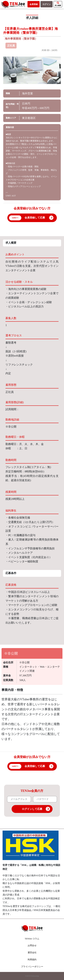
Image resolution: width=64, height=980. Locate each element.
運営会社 (32, 952)
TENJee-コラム (32, 939)
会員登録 (34, 4)
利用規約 (32, 960)
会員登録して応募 (35, 218)
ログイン (47, 4)
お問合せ (32, 945)
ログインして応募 (36, 809)
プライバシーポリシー (32, 967)
